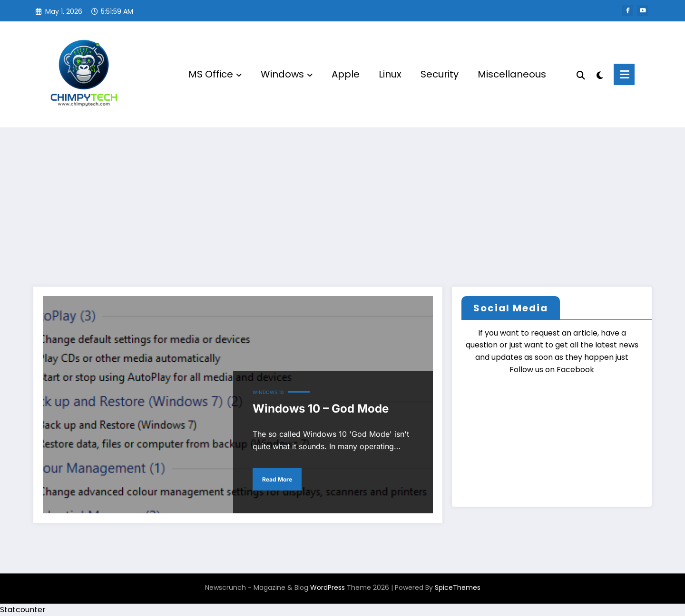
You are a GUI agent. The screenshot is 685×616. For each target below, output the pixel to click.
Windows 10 (268, 392)
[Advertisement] (342, 199)
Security (440, 74)
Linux (390, 74)
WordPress (328, 587)
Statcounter (23, 610)
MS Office (215, 74)
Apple (346, 74)
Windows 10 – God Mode (321, 409)
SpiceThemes (458, 587)
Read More (277, 479)
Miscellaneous (512, 74)
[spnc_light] (599, 74)
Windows (287, 74)
